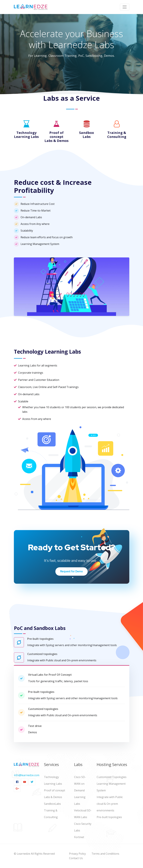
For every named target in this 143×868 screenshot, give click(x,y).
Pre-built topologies (109, 817)
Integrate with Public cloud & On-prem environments (110, 804)
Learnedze (23, 854)
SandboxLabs (52, 804)
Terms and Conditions (105, 854)
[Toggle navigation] (125, 7)
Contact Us (76, 858)
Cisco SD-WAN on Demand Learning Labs (80, 790)
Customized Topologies (112, 777)
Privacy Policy (77, 854)
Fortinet (79, 837)
